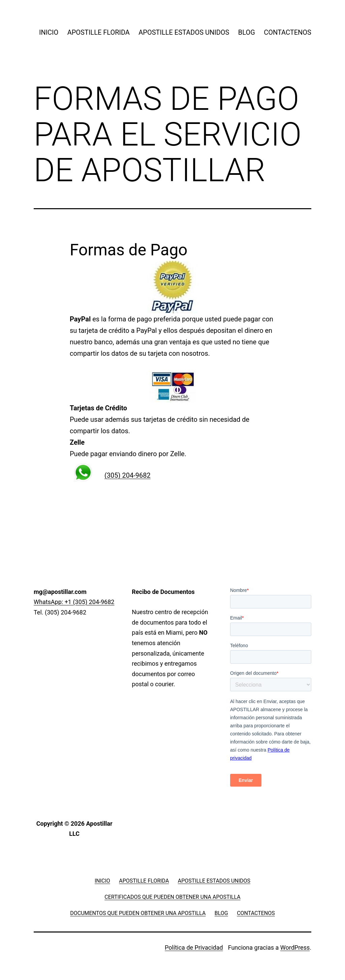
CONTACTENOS (288, 32)
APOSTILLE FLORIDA (99, 32)
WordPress (295, 947)
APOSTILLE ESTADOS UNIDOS (184, 32)
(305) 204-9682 (128, 475)
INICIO (49, 32)
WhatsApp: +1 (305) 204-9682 (74, 602)
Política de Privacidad (194, 947)
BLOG (247, 32)
